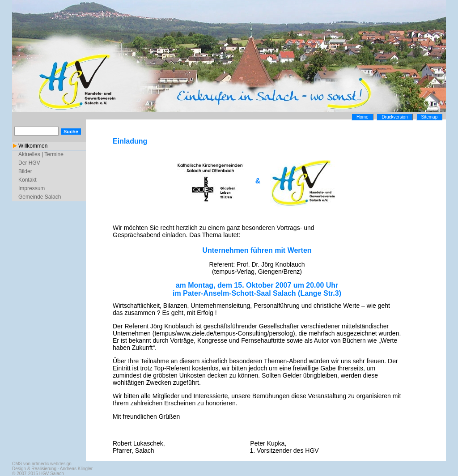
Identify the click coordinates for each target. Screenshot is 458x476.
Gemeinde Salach (40, 197)
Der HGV (29, 163)
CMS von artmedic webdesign (42, 464)
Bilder (25, 171)
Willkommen (33, 146)
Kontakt (28, 180)
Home (363, 117)
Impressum (32, 188)
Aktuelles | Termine (41, 154)
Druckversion (394, 117)
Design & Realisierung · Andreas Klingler (52, 469)
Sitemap (430, 117)
